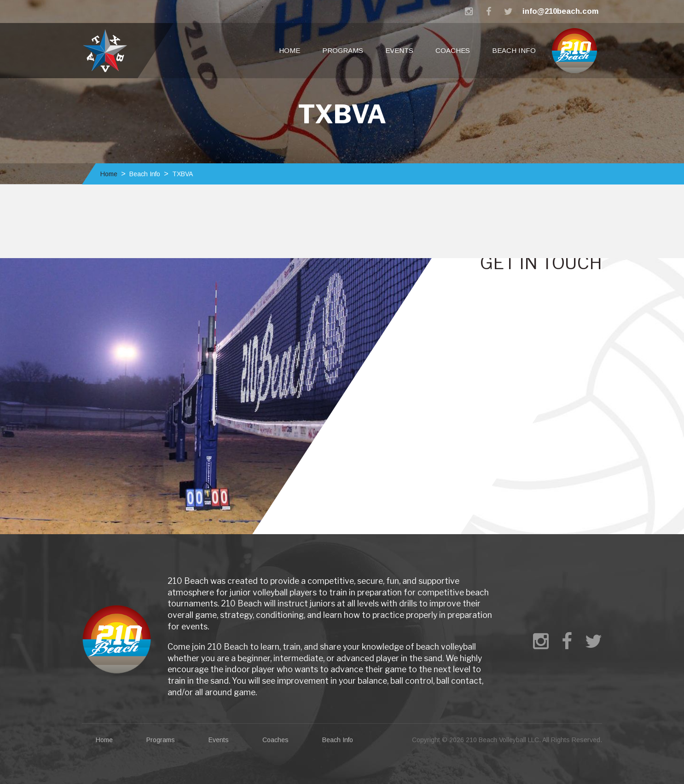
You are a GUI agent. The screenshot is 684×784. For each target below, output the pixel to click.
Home (290, 50)
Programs (343, 50)
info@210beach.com (560, 11)
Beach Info (514, 50)
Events (399, 50)
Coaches (453, 50)
